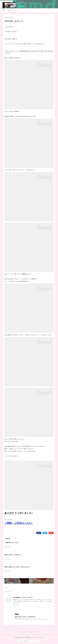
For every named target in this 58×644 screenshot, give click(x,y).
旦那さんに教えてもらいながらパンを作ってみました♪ (17, 567)
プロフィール (17, 10)
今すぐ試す (21, 6)
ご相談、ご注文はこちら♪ (19, 523)
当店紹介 (9, 10)
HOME (3, 10)
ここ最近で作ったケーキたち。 (12, 543)
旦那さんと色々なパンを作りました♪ (13, 555)
